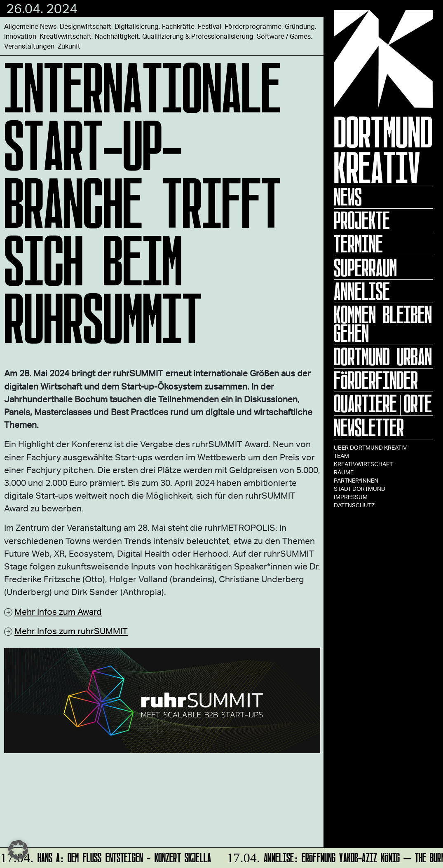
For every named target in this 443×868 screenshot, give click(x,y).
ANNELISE (362, 291)
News (348, 197)
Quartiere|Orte (383, 404)
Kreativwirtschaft (363, 464)
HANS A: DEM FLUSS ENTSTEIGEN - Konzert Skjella (106, 856)
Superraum (365, 268)
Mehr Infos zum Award (58, 611)
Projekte (362, 220)
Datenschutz (354, 505)
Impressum (351, 497)
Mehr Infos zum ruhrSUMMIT (71, 631)
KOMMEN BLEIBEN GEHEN (383, 324)
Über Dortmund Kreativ (370, 447)
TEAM (341, 456)
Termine (358, 244)
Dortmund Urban (383, 357)
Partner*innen (356, 480)
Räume (344, 472)
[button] (18, 850)
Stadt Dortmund (360, 489)
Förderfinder (376, 380)
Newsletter (369, 427)
